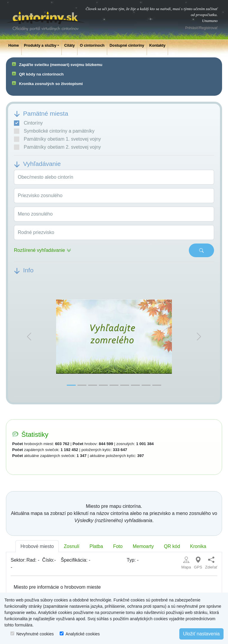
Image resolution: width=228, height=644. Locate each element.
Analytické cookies (83, 634)
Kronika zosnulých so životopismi (51, 84)
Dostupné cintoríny (127, 45)
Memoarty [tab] (143, 546)
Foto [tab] (118, 546)
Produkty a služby (40, 45)
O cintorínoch (92, 45)
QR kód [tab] (172, 546)
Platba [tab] (96, 546)
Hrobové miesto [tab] (37, 546)
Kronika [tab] (198, 546)
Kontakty (157, 45)
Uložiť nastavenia (201, 634)
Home (14, 45)
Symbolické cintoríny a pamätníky (54, 131)
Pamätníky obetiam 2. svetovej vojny (57, 147)
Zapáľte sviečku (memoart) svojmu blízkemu (61, 65)
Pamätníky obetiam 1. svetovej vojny (57, 139)
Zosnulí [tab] (72, 546)
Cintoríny (28, 123)
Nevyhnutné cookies (35, 634)
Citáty (69, 45)
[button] (29, 337)
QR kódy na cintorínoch (41, 74)
